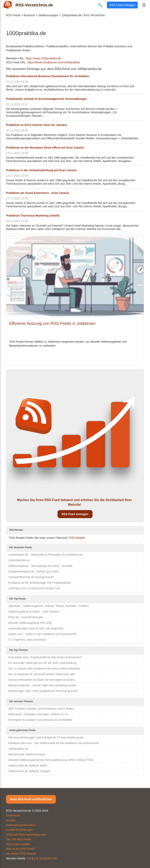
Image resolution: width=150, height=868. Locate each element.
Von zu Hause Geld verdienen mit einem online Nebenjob (44, 668)
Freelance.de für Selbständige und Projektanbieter (40, 583)
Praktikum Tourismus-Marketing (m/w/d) (33, 216)
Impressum (13, 815)
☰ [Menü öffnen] (144, 5)
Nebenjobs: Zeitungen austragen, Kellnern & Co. (39, 714)
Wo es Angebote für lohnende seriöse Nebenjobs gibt (42, 674)
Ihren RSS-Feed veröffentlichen (31, 799)
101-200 (39, 858)
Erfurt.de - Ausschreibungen (26, 617)
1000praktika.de (18, 749)
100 (29, 858)
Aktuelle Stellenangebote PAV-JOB (30, 623)
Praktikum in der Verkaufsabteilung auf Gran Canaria (41, 170)
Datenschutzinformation (21, 825)
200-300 (51, 858)
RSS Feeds (13, 15)
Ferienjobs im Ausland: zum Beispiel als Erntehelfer (40, 720)
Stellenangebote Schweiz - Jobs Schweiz (34, 612)
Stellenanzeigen (48, 15)
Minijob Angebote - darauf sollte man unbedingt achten (42, 685)
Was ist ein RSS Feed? (21, 849)
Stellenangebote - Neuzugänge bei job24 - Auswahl (40, 566)
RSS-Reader (77, 538)
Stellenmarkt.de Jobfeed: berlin (28, 766)
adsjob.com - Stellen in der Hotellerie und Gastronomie (42, 634)
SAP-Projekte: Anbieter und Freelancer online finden (41, 709)
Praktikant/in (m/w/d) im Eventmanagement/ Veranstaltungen (46, 99)
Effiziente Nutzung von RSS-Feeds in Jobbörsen (52, 323)
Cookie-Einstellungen (19, 830)
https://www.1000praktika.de (43, 58)
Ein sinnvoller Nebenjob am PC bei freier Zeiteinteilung (42, 663)
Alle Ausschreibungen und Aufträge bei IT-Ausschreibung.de (46, 737)
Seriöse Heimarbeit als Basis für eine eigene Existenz (42, 680)
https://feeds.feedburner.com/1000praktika (54, 62)
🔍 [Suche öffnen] (100, 5)
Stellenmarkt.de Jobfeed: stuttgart (29, 771)
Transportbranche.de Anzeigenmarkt (31, 577)
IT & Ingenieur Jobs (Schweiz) (27, 640)
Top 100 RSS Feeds (19, 839)
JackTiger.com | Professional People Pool (34, 588)
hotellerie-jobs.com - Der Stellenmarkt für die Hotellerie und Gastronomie (54, 743)
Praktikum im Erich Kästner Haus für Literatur (37, 125)
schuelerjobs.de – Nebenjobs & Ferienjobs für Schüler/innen (46, 555)
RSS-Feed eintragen (75, 514)
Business (29, 15)
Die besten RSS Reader (21, 854)
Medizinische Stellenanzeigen (27, 754)
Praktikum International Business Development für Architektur (48, 76)
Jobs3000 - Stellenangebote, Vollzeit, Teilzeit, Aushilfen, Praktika (48, 606)
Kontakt (11, 820)
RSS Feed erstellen (18, 844)
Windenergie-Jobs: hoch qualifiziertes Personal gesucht (43, 691)
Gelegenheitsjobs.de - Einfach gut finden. (34, 571)
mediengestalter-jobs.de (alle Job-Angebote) (36, 628)
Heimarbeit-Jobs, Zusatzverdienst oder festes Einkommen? (45, 657)
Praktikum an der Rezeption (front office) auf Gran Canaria (45, 148)
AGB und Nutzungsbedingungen (26, 835)
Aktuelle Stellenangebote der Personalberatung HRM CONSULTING (51, 760)
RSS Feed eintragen (122, 5)
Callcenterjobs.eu (19, 560)
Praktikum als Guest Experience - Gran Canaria (38, 193)
